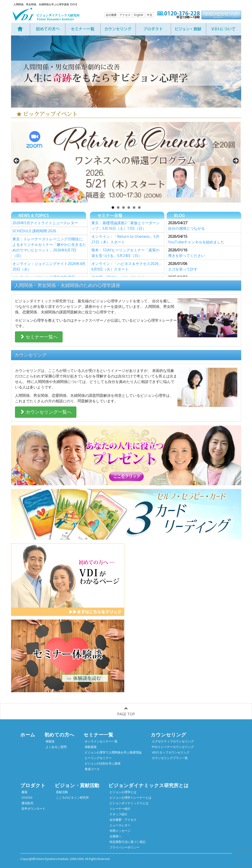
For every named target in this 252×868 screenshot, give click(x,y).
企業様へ (116, 836)
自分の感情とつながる (186, 228)
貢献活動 (62, 792)
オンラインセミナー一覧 (101, 741)
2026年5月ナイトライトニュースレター (45, 223)
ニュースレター (120, 825)
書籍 (24, 792)
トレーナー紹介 (120, 809)
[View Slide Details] (126, 162)
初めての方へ (59, 735)
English (139, 15)
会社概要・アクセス (118, 15)
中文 (150, 15)
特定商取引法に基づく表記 (127, 842)
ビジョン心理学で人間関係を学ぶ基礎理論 (113, 752)
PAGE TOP (126, 712)
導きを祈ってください (186, 256)
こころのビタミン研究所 (72, 797)
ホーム (28, 735)
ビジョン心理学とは (123, 792)
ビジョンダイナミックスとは (129, 803)
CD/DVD (27, 797)
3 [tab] (123, 207)
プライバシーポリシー (125, 847)
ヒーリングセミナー (98, 758)
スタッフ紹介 (119, 814)
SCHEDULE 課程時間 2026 (34, 231)
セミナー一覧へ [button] (39, 337)
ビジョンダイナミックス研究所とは (149, 785)
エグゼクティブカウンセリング (173, 741)
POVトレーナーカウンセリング (173, 747)
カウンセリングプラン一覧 (170, 758)
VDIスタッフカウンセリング (171, 752)
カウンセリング (168, 735)
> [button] (235, 161)
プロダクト (33, 785)
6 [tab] (139, 207)
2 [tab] (118, 207)
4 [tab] (129, 207)
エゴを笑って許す (183, 269)
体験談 (50, 741)
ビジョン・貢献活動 (77, 785)
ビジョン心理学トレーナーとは (130, 797)
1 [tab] (113, 207)
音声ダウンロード (33, 809)
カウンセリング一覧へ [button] (46, 412)
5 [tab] (134, 207)
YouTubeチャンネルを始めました (196, 242)
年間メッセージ (120, 831)
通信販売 (27, 803)
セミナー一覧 (98, 735)
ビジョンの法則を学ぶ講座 (103, 763)
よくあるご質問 (56, 747)
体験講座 (91, 747)
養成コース (92, 769)
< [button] (17, 161)
